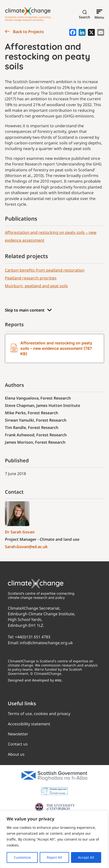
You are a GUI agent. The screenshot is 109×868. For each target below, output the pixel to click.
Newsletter (18, 734)
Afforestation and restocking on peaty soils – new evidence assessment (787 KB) (51, 348)
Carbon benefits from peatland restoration (45, 270)
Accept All (86, 857)
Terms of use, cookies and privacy (39, 714)
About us (16, 754)
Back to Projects (24, 32)
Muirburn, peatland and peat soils (36, 286)
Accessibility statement (29, 724)
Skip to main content (28, 310)
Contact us (18, 744)
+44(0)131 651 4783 (33, 637)
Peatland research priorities (31, 278)
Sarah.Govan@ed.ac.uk (26, 547)
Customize (22, 857)
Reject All (54, 857)
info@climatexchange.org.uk (46, 643)
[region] (54, 839)
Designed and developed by (35, 680)
